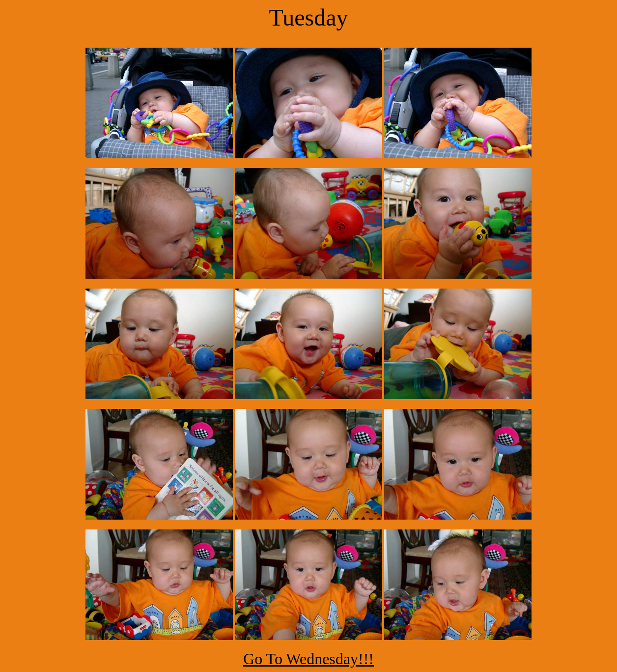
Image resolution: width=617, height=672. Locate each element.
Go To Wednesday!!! (308, 659)
